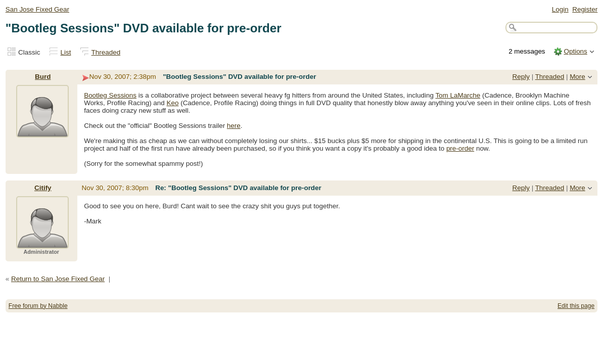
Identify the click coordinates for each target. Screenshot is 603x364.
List (66, 52)
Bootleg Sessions (110, 95)
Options (575, 51)
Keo (173, 103)
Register (585, 9)
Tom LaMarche (458, 95)
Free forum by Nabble (38, 306)
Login (560, 9)
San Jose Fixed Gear (37, 9)
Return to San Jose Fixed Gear (58, 279)
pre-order (460, 148)
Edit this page (576, 306)
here (234, 126)
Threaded (106, 52)
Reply (521, 77)
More (577, 77)
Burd (43, 77)
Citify (43, 188)
